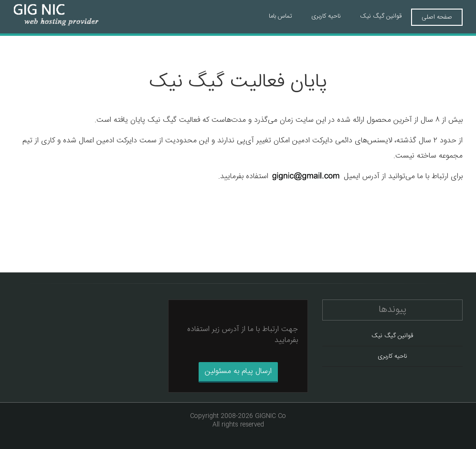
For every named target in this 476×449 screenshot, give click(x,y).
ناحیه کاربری (326, 16)
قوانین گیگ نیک (381, 16)
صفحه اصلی (437, 17)
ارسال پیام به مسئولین (238, 371)
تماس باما (280, 16)
